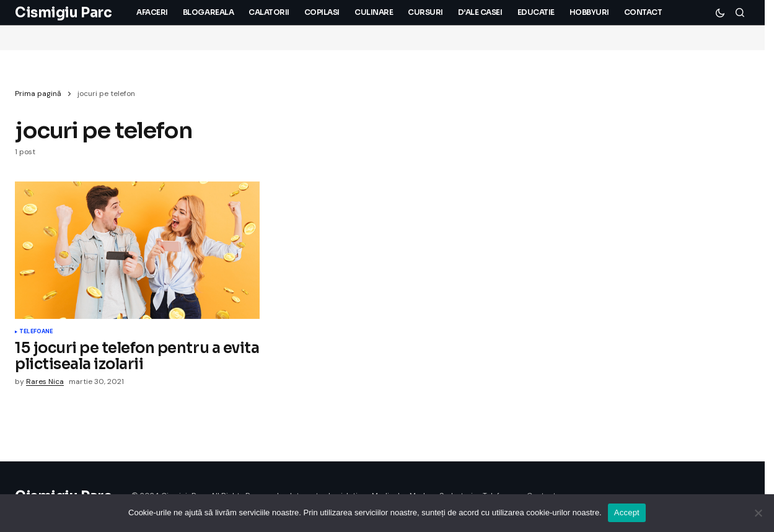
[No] (759, 513)
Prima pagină (38, 94)
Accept (627, 512)
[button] (720, 12)
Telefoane (36, 332)
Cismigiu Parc (63, 13)
